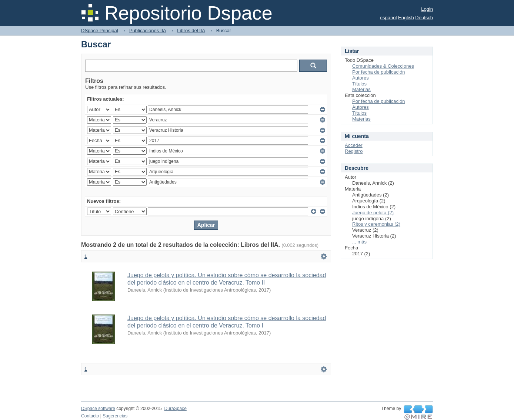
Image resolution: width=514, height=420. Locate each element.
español (388, 18)
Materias (361, 89)
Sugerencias (115, 416)
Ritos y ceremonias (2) (376, 224)
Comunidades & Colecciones (383, 66)
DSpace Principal (100, 31)
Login (427, 9)
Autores (361, 78)
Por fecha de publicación (378, 72)
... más (359, 242)
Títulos (359, 84)
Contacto (90, 416)
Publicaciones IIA (148, 31)
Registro (354, 151)
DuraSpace (175, 409)
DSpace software (98, 409)
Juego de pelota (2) (373, 213)
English (406, 18)
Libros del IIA (191, 31)
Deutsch (424, 18)
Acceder (354, 145)
